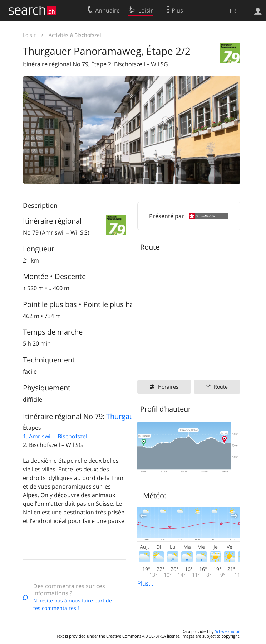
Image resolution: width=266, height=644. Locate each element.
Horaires (168, 387)
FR (233, 11)
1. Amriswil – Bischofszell (56, 436)
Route (221, 387)
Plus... (145, 583)
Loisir (29, 35)
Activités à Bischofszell (76, 35)
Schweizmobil (228, 631)
